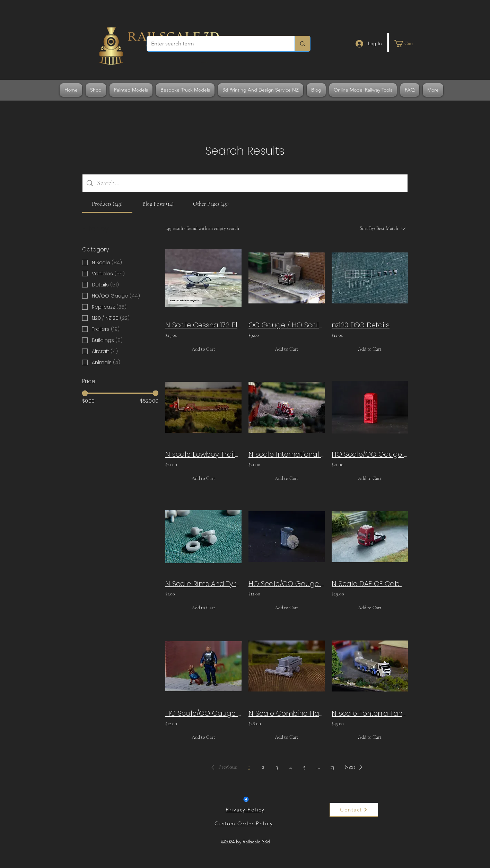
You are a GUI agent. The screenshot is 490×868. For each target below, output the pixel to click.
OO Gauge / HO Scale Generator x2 (287, 325)
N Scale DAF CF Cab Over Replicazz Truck (370, 584)
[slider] (85, 393)
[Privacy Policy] (246, 810)
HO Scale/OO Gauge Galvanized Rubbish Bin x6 (287, 584)
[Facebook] (246, 799)
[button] (408, 44)
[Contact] (354, 810)
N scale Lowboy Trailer (203, 454)
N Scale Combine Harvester (287, 713)
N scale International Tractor (287, 454)
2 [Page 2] (263, 767)
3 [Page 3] (277, 767)
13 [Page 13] (332, 767)
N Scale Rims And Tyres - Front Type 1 (203, 584)
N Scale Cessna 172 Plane (203, 325)
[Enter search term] (216, 44)
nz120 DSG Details (361, 325)
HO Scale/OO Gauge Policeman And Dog (203, 713)
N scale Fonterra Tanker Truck (370, 713)
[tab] (107, 204)
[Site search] (250, 183)
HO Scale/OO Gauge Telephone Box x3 (370, 454)
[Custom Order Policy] (244, 824)
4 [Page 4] (291, 767)
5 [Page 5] (304, 767)
